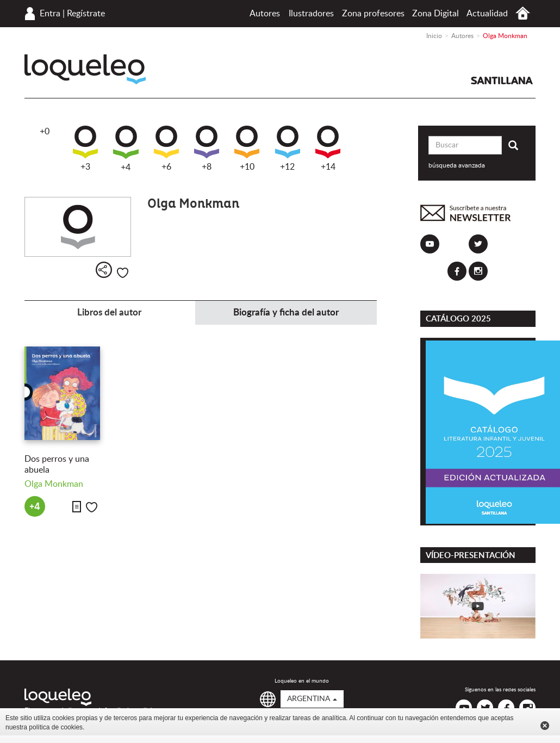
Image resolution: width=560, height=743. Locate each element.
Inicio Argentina (523, 13)
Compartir (104, 270)
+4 (126, 149)
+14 (328, 148)
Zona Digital (435, 14)
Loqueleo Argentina (85, 69)
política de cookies (56, 727)
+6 (166, 148)
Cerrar (545, 726)
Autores (265, 14)
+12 (288, 148)
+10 (247, 148)
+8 (207, 148)
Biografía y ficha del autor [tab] (286, 312)
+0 (45, 132)
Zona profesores (373, 14)
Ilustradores (311, 14)
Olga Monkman (54, 484)
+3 (85, 148)
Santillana (502, 81)
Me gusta (123, 273)
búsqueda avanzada (457, 165)
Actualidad (487, 14)
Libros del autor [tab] (109, 312)
